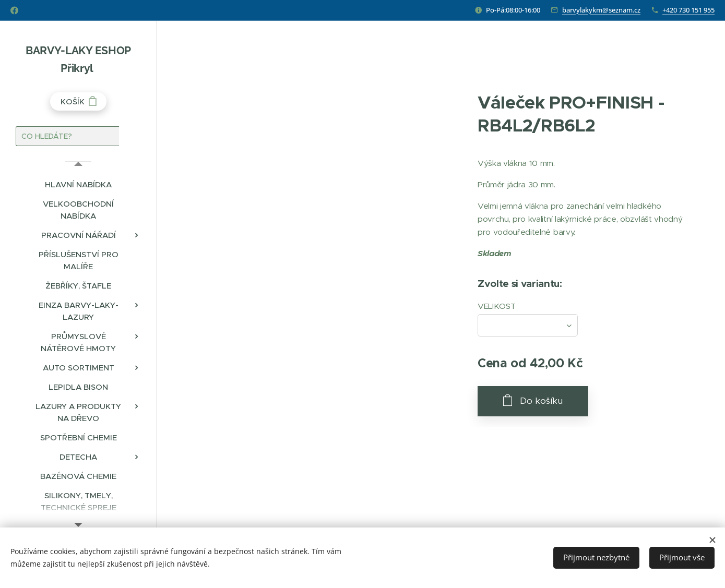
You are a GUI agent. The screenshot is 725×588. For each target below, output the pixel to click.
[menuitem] (78, 184)
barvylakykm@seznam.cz (601, 10)
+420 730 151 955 (688, 10)
